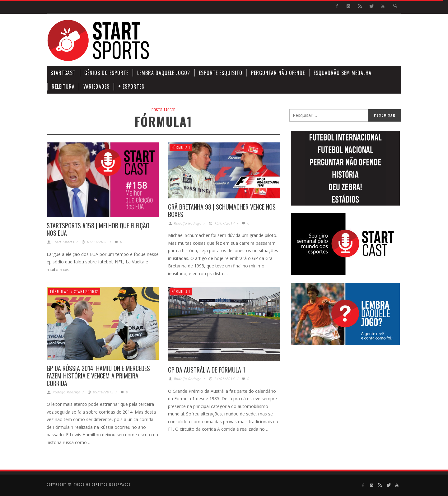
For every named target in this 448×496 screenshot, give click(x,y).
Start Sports (63, 242)
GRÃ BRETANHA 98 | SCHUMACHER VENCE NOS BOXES (222, 211)
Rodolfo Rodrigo (188, 223)
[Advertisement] (288, 40)
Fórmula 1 (181, 147)
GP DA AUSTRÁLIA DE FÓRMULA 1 (207, 370)
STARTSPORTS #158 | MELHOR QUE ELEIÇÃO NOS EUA (98, 229)
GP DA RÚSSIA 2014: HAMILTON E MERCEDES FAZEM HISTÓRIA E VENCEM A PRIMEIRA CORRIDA (98, 376)
